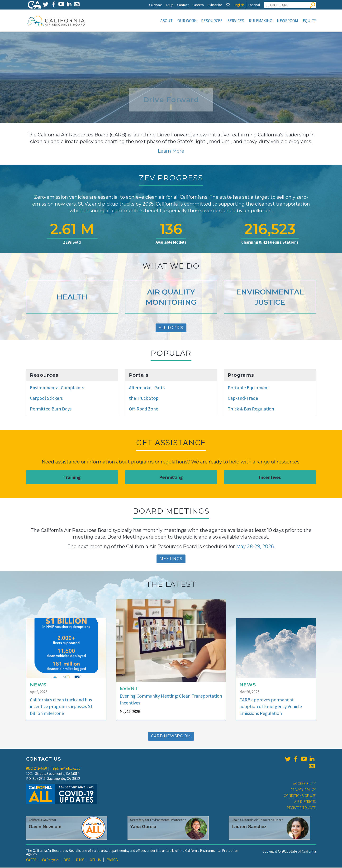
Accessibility (304, 784)
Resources (212, 21)
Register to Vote (301, 808)
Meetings (171, 559)
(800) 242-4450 (36, 769)
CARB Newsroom (171, 736)
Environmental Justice (270, 298)
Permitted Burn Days (51, 409)
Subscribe (215, 5)
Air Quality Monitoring (171, 298)
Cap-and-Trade (243, 398)
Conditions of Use (300, 796)
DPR (67, 860)
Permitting (171, 478)
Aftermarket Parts (147, 388)
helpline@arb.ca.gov (65, 769)
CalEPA (31, 860)
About (166, 21)
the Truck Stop (144, 398)
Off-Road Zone (144, 409)
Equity (309, 21)
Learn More (171, 151)
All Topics (171, 328)
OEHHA (95, 860)
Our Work (187, 21)
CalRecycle (50, 860)
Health (72, 297)
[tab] (228, 5)
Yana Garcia (143, 827)
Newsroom (287, 21)
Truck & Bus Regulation (251, 409)
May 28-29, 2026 (255, 547)
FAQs (170, 5)
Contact (183, 5)
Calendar (156, 5)
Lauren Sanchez (249, 827)
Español (254, 5)
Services (236, 21)
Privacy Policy (303, 790)
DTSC (80, 860)
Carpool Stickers (46, 398)
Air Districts (305, 802)
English (239, 5)
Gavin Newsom (45, 827)
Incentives (270, 478)
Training (72, 478)
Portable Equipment (248, 388)
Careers (198, 5)
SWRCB (112, 860)
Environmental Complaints (57, 388)
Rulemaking (261, 21)
